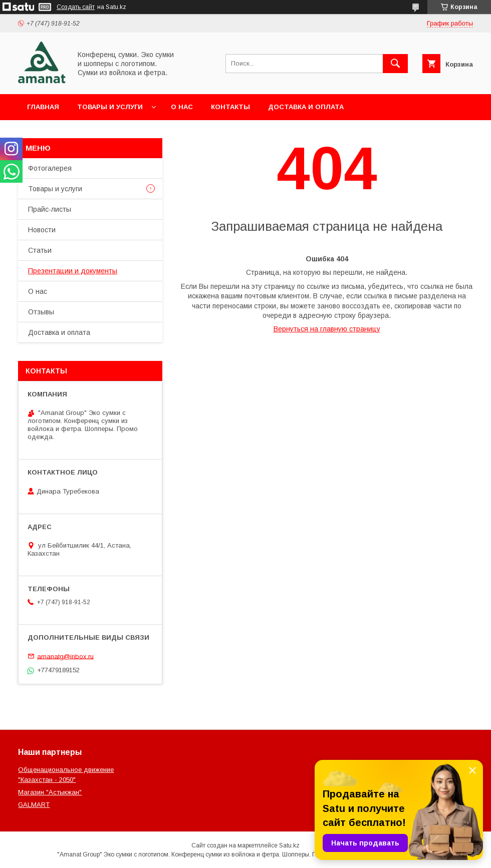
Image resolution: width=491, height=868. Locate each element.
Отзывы (41, 312)
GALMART (34, 805)
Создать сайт (76, 7)
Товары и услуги (110, 107)
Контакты (230, 107)
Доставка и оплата (306, 107)
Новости (42, 230)
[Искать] (395, 64)
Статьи (40, 250)
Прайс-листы (50, 209)
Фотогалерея (50, 168)
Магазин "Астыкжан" (50, 792)
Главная (43, 107)
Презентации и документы (73, 271)
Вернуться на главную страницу (327, 329)
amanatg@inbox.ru (65, 656)
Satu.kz (289, 845)
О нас (182, 107)
